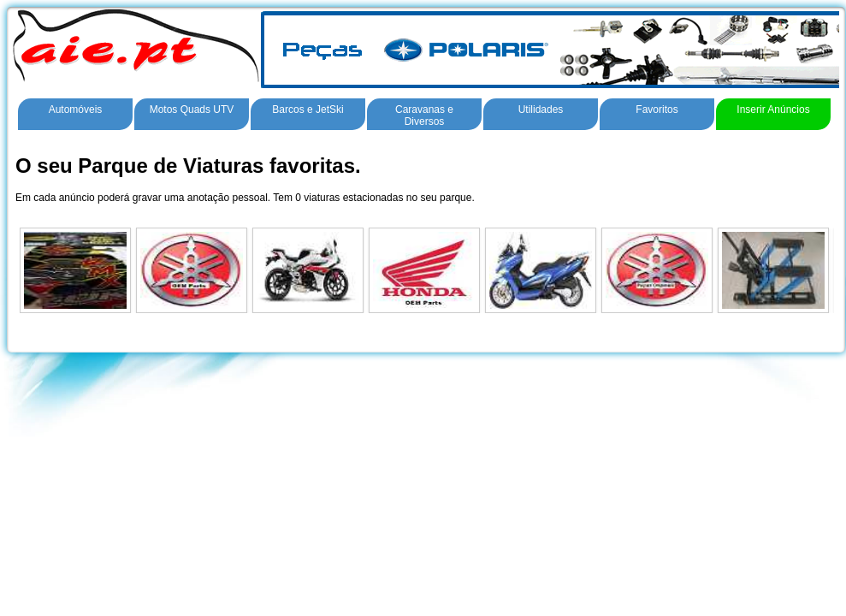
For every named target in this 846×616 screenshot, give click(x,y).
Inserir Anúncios (773, 110)
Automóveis (76, 110)
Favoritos (657, 110)
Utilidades (541, 110)
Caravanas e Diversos (424, 115)
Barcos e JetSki (308, 110)
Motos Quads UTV (192, 110)
